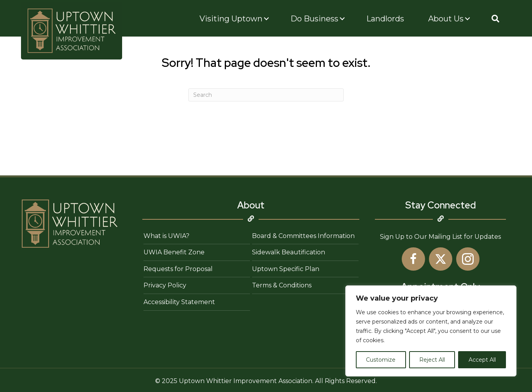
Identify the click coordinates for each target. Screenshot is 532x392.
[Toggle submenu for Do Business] (342, 19)
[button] (495, 19)
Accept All (482, 360)
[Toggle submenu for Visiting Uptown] (266, 19)
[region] (431, 331)
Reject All (432, 360)
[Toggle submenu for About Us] (467, 19)
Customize (381, 360)
